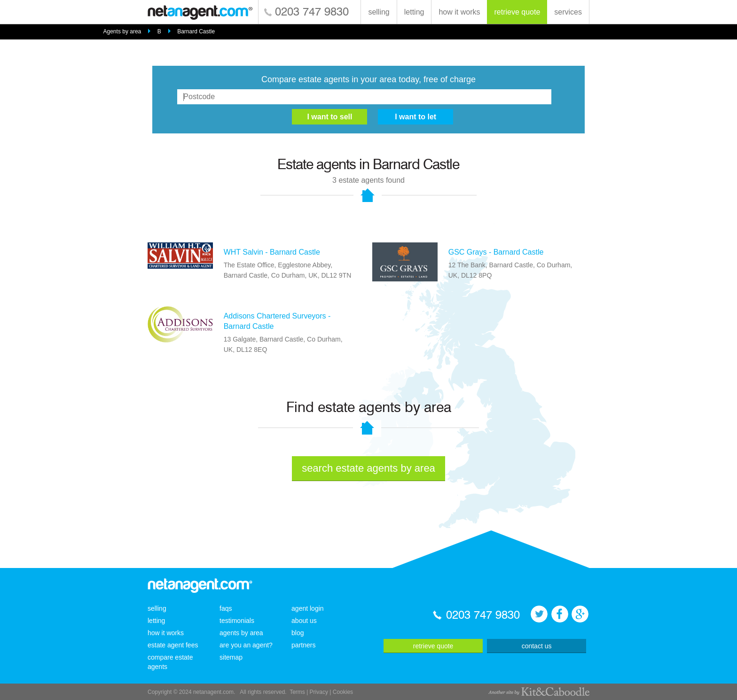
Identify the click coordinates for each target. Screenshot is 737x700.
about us (304, 621)
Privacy (319, 692)
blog (298, 633)
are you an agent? (246, 645)
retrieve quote (517, 12)
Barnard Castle (196, 31)
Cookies (343, 692)
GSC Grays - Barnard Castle (496, 252)
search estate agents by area (368, 468)
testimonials (237, 621)
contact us (537, 646)
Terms (297, 692)
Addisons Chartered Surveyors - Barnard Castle (277, 321)
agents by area (241, 633)
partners (303, 645)
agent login (308, 608)
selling (379, 12)
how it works (459, 12)
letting (414, 12)
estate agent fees (173, 645)
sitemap (231, 657)
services (568, 12)
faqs (226, 608)
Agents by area (122, 31)
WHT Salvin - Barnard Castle (272, 252)
